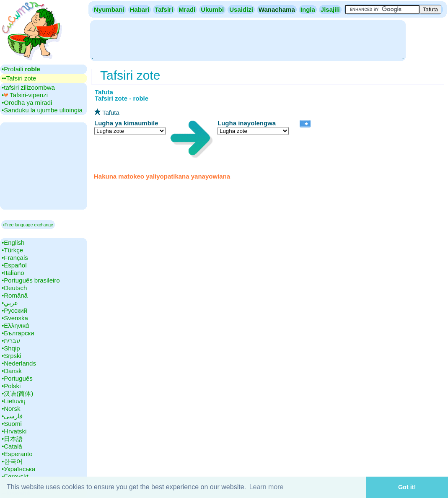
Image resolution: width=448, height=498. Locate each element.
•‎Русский (14, 310)
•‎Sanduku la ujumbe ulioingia (42, 110)
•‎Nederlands (19, 363)
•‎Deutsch (14, 288)
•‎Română (15, 295)
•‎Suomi (12, 424)
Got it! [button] (407, 487)
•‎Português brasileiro (31, 280)
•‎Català (12, 446)
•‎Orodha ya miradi (27, 102)
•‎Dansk (12, 371)
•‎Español (14, 265)
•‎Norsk (11, 409)
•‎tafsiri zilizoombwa (28, 87)
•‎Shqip (11, 348)
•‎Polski (11, 386)
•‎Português (17, 378)
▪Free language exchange (28, 225)
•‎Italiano (13, 273)
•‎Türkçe (12, 250)
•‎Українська (18, 469)
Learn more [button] (267, 487)
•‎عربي (10, 303)
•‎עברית (11, 341)
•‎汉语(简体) (17, 393)
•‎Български (18, 333)
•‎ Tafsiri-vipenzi (25, 95)
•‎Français (15, 258)
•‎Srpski (12, 356)
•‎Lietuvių (14, 401)
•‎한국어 (12, 461)
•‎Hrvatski (14, 431)
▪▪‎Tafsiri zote (19, 78)
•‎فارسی (12, 416)
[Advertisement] (248, 40)
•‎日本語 (12, 439)
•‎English (13, 243)
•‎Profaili (21, 69)
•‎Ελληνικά (15, 326)
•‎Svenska (15, 318)
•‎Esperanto (17, 454)
